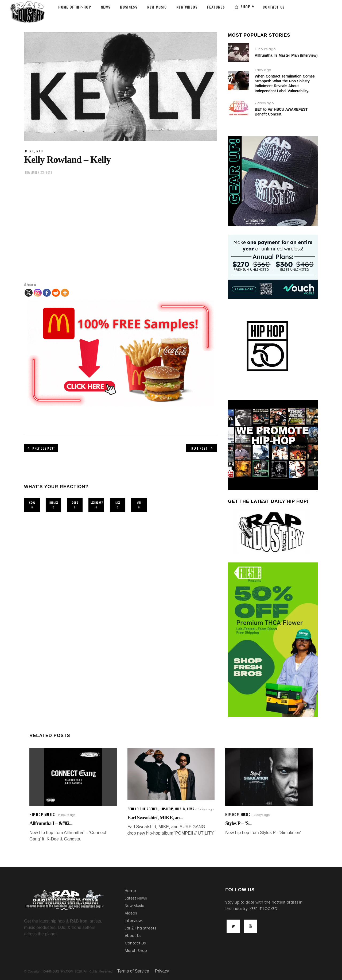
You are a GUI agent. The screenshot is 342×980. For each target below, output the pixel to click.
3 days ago (206, 809)
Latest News (136, 898)
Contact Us (135, 943)
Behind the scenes (143, 809)
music (30, 151)
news (191, 809)
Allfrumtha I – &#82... (51, 823)
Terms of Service (133, 971)
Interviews (134, 921)
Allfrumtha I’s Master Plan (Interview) (286, 55)
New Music (135, 906)
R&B (40, 151)
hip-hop (36, 814)
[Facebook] (47, 293)
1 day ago (263, 70)
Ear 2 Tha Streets (141, 928)
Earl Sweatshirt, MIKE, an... (155, 818)
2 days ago (264, 103)
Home (130, 891)
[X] (29, 293)
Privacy (162, 971)
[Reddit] (56, 293)
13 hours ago (265, 49)
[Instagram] (38, 293)
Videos (131, 913)
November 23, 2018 (39, 172)
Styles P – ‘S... (238, 823)
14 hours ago (67, 815)
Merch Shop (136, 951)
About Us (133, 936)
